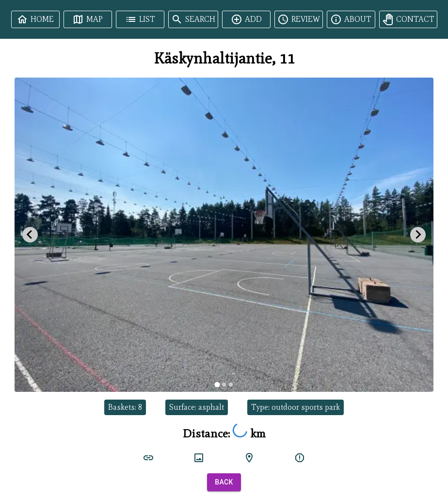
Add (246, 19)
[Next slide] (418, 235)
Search (193, 19)
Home (35, 19)
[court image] (199, 458)
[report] (300, 458)
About (351, 19)
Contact (408, 19)
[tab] (217, 384)
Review (299, 19)
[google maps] (249, 458)
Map (88, 19)
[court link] (148, 458)
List (140, 19)
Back (224, 482)
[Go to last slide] (30, 235)
